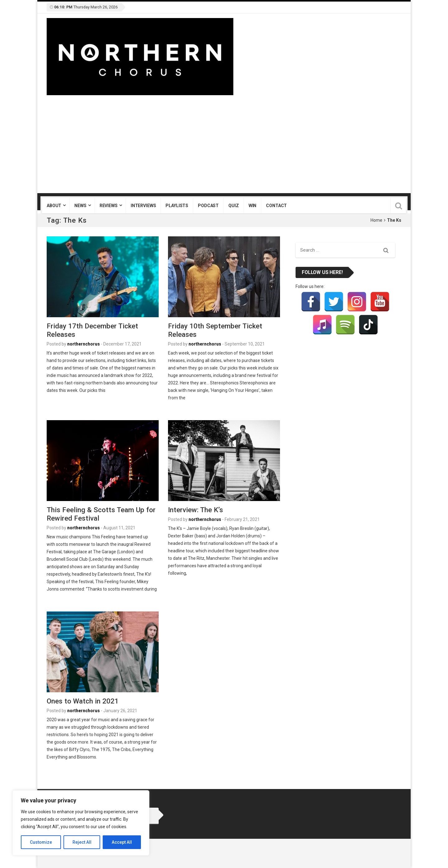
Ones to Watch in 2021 (83, 701)
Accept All (122, 842)
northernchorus (84, 344)
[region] (81, 823)
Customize (41, 842)
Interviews (143, 206)
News (80, 206)
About (54, 206)
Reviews (109, 206)
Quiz (233, 206)
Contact (276, 206)
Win (253, 206)
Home (376, 220)
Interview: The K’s (196, 510)
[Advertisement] (224, 142)
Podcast (208, 206)
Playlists (177, 206)
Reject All (82, 842)
